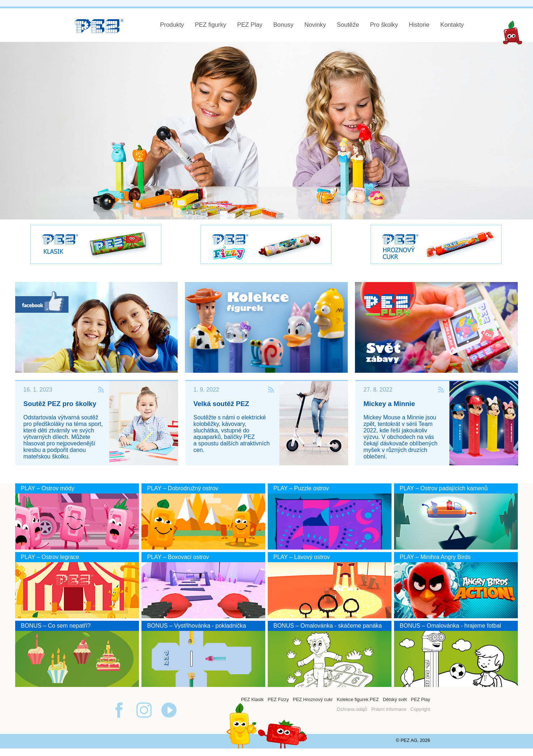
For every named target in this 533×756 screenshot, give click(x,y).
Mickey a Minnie (389, 404)
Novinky (315, 25)
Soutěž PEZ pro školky (60, 404)
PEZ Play (250, 25)
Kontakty (452, 25)
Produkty (172, 25)
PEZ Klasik (252, 699)
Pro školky (384, 25)
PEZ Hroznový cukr (313, 699)
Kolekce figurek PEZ (358, 699)
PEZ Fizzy (278, 699)
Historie (419, 25)
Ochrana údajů (352, 709)
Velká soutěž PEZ (221, 404)
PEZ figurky (210, 25)
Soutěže (348, 25)
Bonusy (283, 25)
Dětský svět (395, 699)
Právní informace (389, 709)
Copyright (420, 709)
